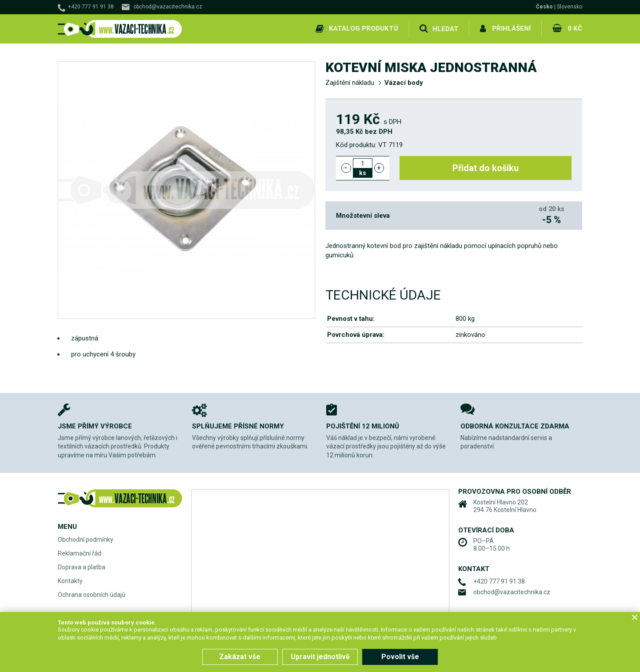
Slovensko (570, 7)
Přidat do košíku (486, 168)
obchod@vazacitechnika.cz (168, 7)
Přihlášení (511, 28)
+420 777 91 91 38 (91, 7)
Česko (544, 7)
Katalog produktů (364, 28)
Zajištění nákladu (350, 83)
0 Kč (575, 28)
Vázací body (404, 83)
